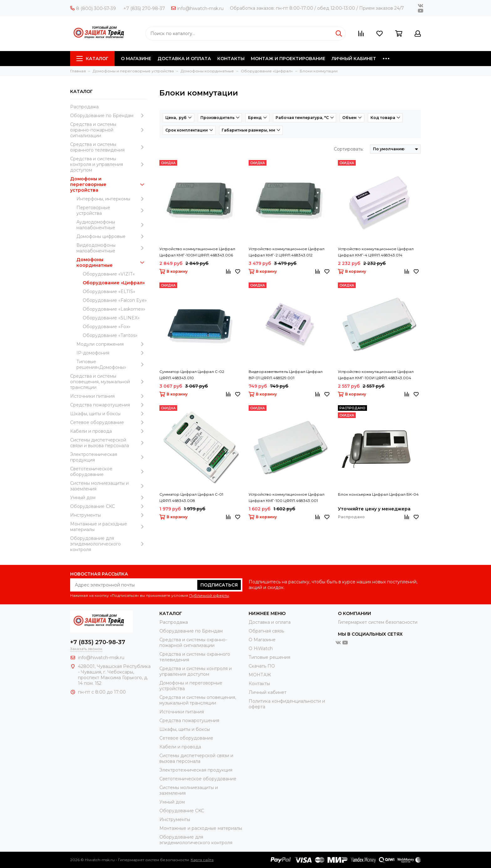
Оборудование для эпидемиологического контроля (109, 544)
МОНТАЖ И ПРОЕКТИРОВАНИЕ (288, 59)
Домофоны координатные (112, 262)
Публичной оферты (209, 595)
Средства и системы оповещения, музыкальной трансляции (109, 382)
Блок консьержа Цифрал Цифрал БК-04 (378, 494)
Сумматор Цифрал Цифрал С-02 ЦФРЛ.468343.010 (192, 375)
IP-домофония (112, 353)
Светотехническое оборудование (109, 472)
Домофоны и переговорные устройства (109, 184)
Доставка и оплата (270, 622)
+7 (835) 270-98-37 (144, 8)
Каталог (92, 59)
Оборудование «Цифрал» (114, 283)
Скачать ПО (262, 666)
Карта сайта (202, 860)
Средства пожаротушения (109, 405)
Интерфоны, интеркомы (112, 199)
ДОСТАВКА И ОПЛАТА (184, 59)
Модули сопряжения (112, 344)
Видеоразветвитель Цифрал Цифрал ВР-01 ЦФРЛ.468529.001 (286, 375)
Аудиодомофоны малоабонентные (112, 225)
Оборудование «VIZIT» (109, 274)
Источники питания (109, 396)
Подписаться (219, 585)
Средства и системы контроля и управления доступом (109, 164)
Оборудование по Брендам (109, 116)
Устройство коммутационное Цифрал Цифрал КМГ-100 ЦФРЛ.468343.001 (287, 497)
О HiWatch (261, 648)
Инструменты (109, 515)
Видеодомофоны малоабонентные (112, 248)
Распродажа (84, 107)
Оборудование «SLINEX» (111, 318)
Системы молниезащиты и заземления (109, 486)
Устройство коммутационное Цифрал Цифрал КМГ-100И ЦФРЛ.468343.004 (376, 375)
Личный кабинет (268, 692)
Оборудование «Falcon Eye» (115, 300)
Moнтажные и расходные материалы (109, 527)
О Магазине (262, 640)
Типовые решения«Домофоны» (112, 364)
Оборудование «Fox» (107, 327)
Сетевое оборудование (109, 422)
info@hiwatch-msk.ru (197, 8)
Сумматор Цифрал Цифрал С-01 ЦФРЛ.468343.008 (191, 497)
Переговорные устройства (112, 210)
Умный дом (109, 498)
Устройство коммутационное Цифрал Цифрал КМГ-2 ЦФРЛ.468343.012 (287, 252)
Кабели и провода (109, 431)
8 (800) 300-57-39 (93, 8)
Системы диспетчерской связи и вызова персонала (109, 443)
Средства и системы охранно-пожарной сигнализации (109, 130)
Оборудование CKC (109, 506)
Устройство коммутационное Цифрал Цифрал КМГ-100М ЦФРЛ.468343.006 (197, 252)
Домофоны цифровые (112, 236)
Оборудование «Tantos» (110, 335)
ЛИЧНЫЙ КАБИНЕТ (354, 59)
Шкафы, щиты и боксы (109, 414)
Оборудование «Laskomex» (114, 309)
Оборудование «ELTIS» (109, 292)
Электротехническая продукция (109, 457)
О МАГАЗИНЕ (136, 59)
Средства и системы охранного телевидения (109, 147)
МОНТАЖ (260, 675)
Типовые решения (269, 657)
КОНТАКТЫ (231, 59)
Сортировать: (349, 149)
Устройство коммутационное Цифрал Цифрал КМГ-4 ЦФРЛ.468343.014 (376, 252)
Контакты (259, 684)
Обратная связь (266, 631)
